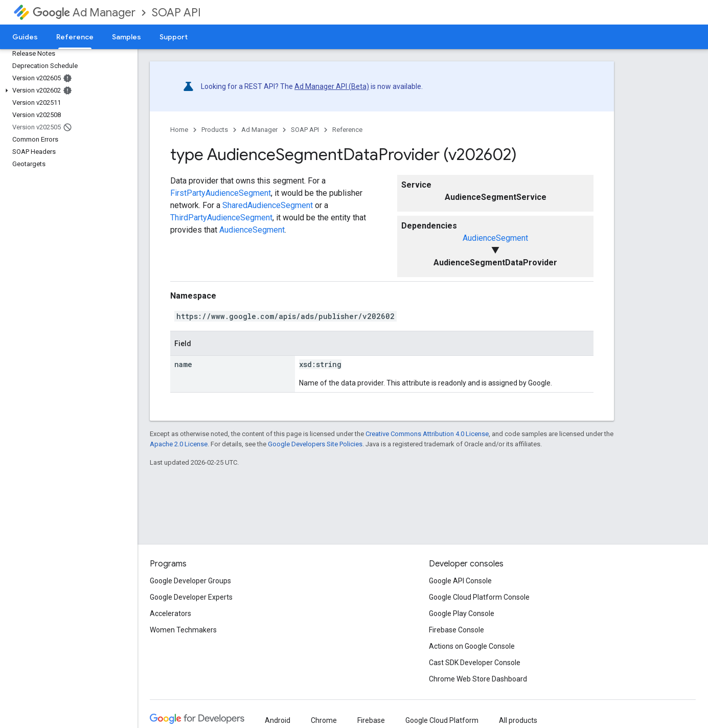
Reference (347, 130)
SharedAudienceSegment (268, 205)
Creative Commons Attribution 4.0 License (427, 434)
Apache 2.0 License (179, 444)
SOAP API (176, 13)
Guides (25, 37)
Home (179, 130)
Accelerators (170, 613)
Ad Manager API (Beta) (332, 86)
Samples (127, 37)
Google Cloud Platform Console (479, 597)
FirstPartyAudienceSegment (221, 193)
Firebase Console (456, 630)
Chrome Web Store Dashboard (478, 679)
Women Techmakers (183, 630)
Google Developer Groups (190, 581)
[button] (67, 90)
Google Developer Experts (191, 597)
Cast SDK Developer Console (475, 663)
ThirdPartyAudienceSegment (221, 218)
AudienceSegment (495, 238)
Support (174, 37)
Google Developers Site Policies (315, 444)
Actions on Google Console (472, 646)
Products (215, 130)
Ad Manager (84, 13)
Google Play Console (462, 613)
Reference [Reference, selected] (75, 37)
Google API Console (460, 581)
